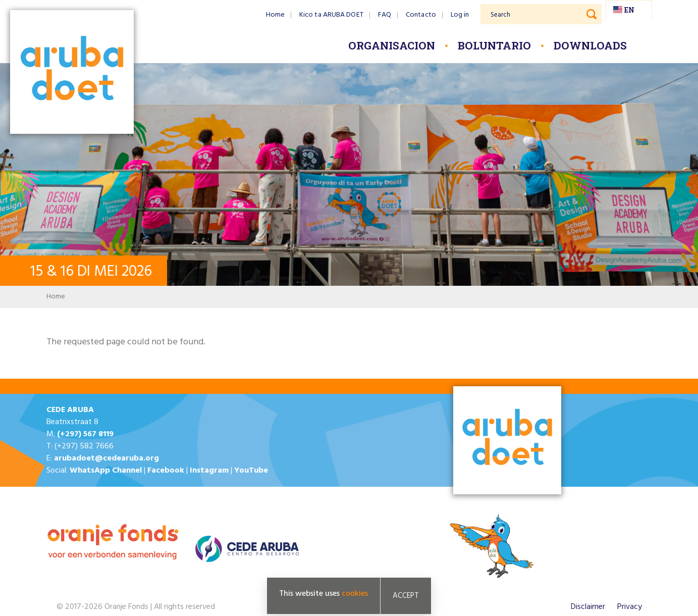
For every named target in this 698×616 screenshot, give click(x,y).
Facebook (166, 471)
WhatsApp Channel (106, 471)
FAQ (385, 15)
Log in (460, 15)
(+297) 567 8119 (85, 434)
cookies (355, 594)
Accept (406, 596)
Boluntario (494, 45)
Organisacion (392, 45)
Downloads (590, 45)
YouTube (251, 471)
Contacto (421, 15)
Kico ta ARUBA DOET (331, 15)
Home (275, 15)
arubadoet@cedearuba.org (106, 458)
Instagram (209, 471)
